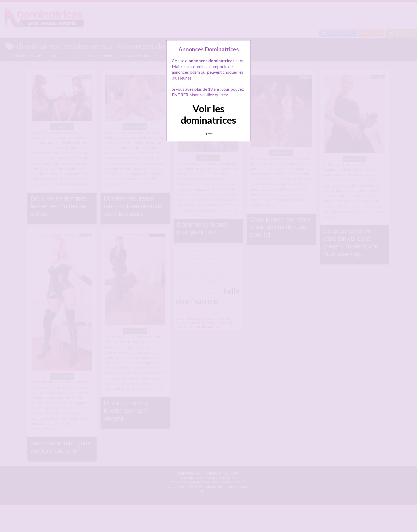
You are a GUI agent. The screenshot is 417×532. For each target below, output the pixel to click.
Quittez (209, 134)
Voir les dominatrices (208, 114)
